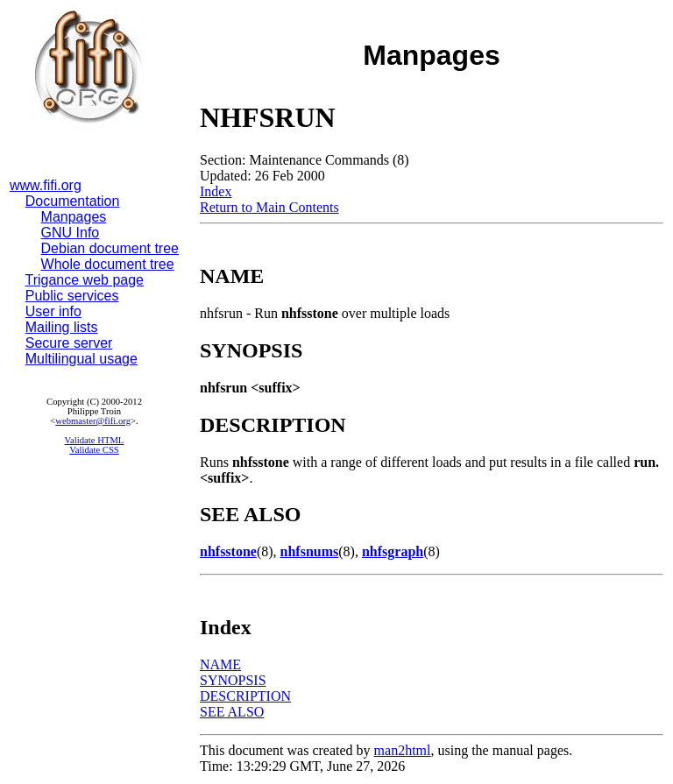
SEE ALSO (232, 712)
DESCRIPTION (245, 696)
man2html (403, 750)
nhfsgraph (393, 551)
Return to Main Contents (269, 207)
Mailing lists (62, 327)
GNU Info (71, 233)
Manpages (74, 217)
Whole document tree (108, 264)
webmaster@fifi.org (93, 421)
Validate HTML (95, 440)
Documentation (73, 201)
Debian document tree (110, 248)
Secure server (69, 343)
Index (216, 191)
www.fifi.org (46, 185)
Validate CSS (94, 450)
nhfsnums (310, 551)
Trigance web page (85, 280)
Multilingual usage (81, 359)
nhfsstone (228, 551)
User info (53, 311)
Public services (72, 296)
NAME (220, 664)
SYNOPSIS (233, 680)
